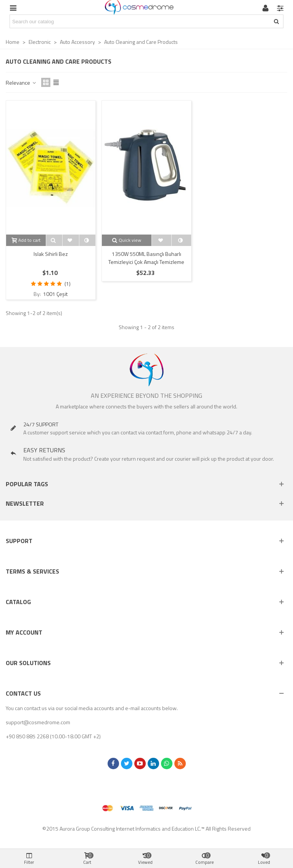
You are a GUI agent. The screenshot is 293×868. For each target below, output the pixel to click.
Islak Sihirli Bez (51, 254)
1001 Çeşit (55, 294)
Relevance (21, 83)
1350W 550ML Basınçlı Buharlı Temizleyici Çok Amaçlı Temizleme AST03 (146, 262)
